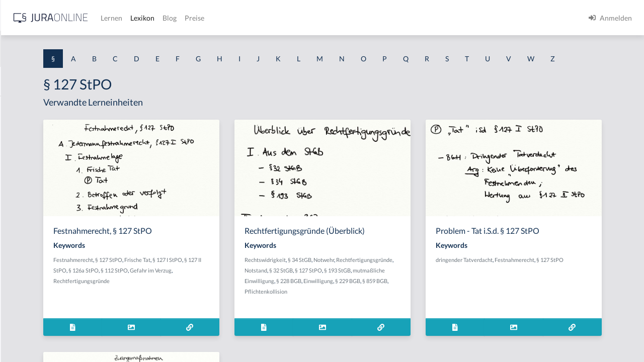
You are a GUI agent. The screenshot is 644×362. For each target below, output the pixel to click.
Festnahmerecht (198, 278)
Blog (330, 18)
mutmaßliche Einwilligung (415, 299)
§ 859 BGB (424, 310)
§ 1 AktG (21, 107)
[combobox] (80, 49)
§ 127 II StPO (209, 289)
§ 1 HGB (21, 175)
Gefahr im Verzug (199, 299)
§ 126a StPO (242, 289)
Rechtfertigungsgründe (251, 299)
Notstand (409, 289)
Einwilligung (368, 310)
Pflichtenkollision (361, 321)
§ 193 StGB (368, 299)
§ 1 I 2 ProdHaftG (35, 265)
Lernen (271, 18)
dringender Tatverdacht (529, 278)
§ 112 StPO (273, 289)
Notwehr (419, 278)
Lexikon (302, 18)
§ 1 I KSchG (26, 310)
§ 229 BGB (397, 310)
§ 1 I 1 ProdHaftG (35, 220)
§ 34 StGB (395, 278)
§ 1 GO (19, 152)
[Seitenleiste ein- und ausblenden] (145, 15)
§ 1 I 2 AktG (26, 243)
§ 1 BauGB (24, 129)
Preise (354, 18)
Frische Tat (263, 278)
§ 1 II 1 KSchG (29, 333)
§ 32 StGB (434, 289)
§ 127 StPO (234, 278)
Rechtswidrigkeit (360, 278)
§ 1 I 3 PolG (26, 288)
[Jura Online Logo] (211, 18)
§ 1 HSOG (23, 197)
